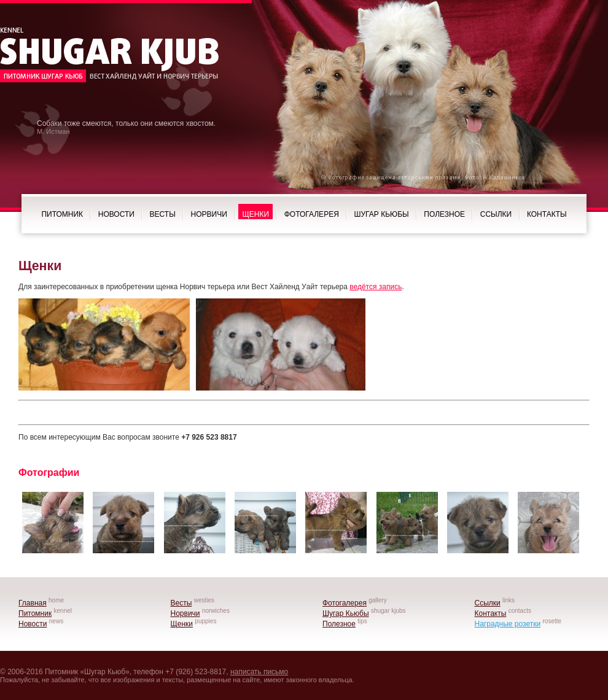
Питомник (62, 214)
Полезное (444, 214)
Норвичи (209, 214)
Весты (163, 214)
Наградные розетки (508, 624)
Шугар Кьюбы (382, 214)
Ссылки (496, 214)
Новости (116, 214)
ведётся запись (376, 287)
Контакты (547, 214)
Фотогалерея (312, 214)
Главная (33, 603)
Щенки (255, 214)
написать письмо (259, 672)
